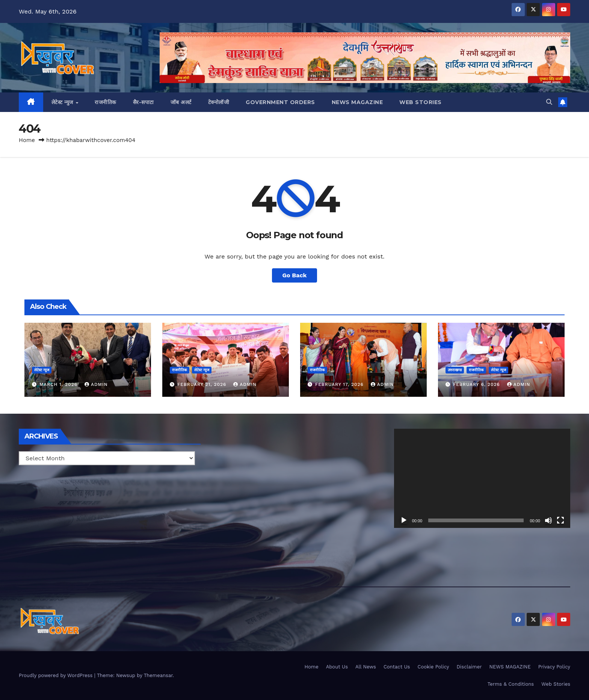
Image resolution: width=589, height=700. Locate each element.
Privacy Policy (554, 667)
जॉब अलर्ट (181, 102)
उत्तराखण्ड (455, 370)
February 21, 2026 (203, 384)
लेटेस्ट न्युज (63, 102)
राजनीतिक (106, 102)
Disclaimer (469, 667)
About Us (337, 667)
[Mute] (548, 520)
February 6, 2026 (477, 384)
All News (366, 667)
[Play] (404, 520)
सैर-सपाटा (143, 102)
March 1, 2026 (59, 384)
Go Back (295, 275)
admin (96, 384)
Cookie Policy (433, 667)
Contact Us (397, 667)
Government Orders (280, 102)
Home (27, 140)
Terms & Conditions (511, 684)
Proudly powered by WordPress (57, 675)
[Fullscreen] (560, 520)
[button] (549, 102)
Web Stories (421, 102)
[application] (482, 478)
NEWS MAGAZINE (357, 102)
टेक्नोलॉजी (219, 102)
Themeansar (158, 675)
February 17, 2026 (340, 384)
